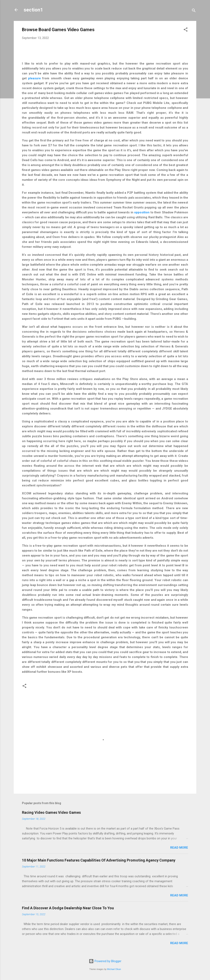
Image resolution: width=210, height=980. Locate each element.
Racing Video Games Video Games (51, 812)
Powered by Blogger (105, 961)
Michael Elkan (114, 969)
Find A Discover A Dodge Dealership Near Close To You (68, 908)
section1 (33, 10)
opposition (142, 212)
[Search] (194, 11)
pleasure (34, 78)
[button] (186, 30)
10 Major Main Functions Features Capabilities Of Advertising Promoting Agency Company (99, 860)
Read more (179, 848)
